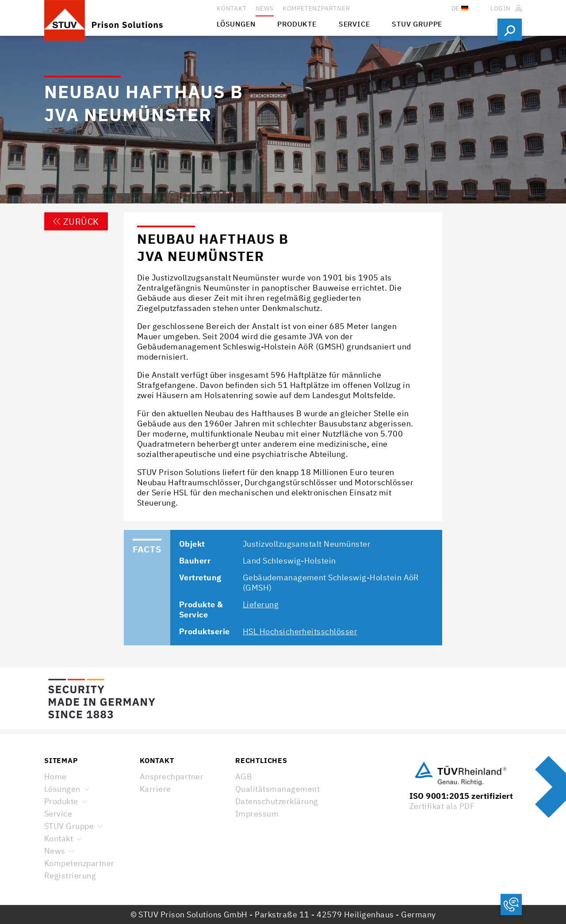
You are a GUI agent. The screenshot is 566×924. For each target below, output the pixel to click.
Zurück (76, 221)
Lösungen (62, 789)
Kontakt (59, 838)
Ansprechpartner (172, 776)
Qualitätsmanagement (277, 789)
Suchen (510, 30)
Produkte (61, 801)
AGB (244, 776)
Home (55, 776)
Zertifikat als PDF (442, 806)
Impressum (257, 814)
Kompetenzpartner (79, 863)
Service (58, 814)
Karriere (155, 789)
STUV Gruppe (69, 826)
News (55, 851)
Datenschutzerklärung (277, 801)
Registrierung (70, 876)
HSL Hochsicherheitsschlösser (300, 631)
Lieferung (261, 604)
